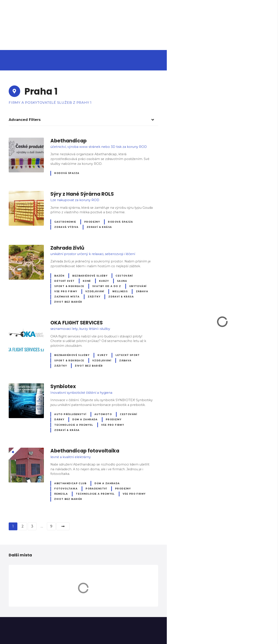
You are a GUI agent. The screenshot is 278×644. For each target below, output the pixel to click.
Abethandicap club (70, 483)
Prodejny (92, 222)
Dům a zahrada (85, 420)
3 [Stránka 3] (32, 526)
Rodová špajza (67, 173)
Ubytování (138, 286)
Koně (87, 281)
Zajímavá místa (67, 297)
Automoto (103, 414)
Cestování (124, 276)
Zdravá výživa (66, 227)
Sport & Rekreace (69, 286)
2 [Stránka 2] (23, 526)
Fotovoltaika (66, 489)
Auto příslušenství (70, 414)
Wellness (120, 291)
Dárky (59, 420)
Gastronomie (65, 222)
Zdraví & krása (99, 227)
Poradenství (96, 489)
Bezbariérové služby (90, 276)
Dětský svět (65, 281)
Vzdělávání (95, 291)
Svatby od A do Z (107, 286)
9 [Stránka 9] (51, 526)
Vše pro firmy (66, 291)
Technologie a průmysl (74, 425)
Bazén (59, 276)
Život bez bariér (68, 302)
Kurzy (104, 281)
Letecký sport (128, 355)
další (63, 526)
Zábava (142, 291)
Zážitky (94, 297)
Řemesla (61, 494)
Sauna (122, 281)
